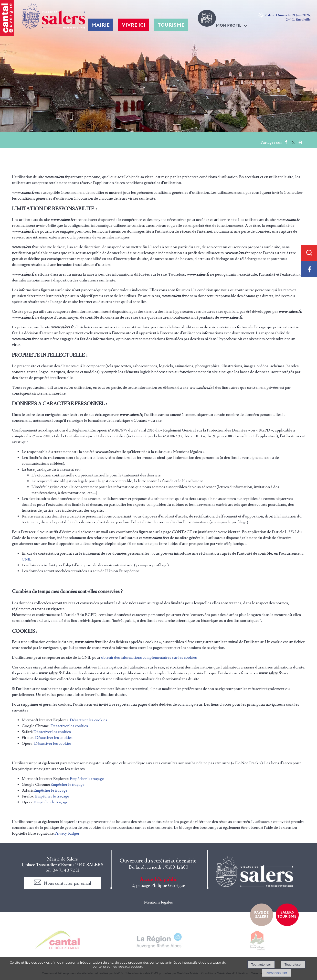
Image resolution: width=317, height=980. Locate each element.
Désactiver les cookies (89, 720)
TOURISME (171, 25)
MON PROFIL (229, 25)
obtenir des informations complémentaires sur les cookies (149, 657)
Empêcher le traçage (87, 779)
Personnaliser (276, 973)
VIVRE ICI (134, 25)
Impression (301, 141)
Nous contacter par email (67, 883)
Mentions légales (158, 902)
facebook (286, 142)
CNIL (27, 559)
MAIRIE (100, 25)
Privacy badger (67, 833)
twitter (293, 142)
